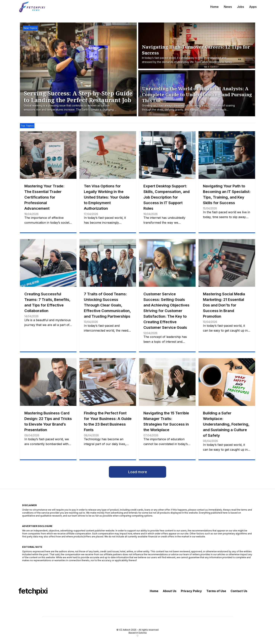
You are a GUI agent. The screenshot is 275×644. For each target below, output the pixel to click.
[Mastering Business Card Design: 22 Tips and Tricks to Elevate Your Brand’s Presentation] (48, 382)
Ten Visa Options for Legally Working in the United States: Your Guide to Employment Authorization (107, 197)
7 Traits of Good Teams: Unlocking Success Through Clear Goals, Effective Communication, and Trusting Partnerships (107, 305)
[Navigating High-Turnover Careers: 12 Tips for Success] (198, 54)
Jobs (240, 7)
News (228, 7)
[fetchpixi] (32, 7)
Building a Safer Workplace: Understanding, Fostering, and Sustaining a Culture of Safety (226, 424)
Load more (137, 472)
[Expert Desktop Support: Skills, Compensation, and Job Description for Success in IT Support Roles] (167, 155)
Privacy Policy (191, 591)
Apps (253, 7)
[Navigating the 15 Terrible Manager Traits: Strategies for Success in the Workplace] (167, 382)
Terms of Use (216, 591)
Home (214, 7)
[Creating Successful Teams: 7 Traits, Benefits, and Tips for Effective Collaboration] (48, 263)
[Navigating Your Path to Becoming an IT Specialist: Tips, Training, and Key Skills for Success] (227, 155)
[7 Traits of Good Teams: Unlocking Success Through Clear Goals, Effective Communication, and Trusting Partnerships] (108, 263)
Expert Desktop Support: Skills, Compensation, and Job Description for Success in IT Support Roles (167, 197)
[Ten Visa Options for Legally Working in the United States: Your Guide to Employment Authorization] (108, 155)
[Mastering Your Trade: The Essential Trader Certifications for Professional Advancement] (48, 155)
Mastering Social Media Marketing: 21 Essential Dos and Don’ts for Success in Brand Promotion (224, 305)
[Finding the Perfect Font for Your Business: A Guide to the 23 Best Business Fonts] (108, 382)
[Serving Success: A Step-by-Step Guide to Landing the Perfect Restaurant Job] (80, 101)
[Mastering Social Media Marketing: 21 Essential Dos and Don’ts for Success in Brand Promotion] (227, 263)
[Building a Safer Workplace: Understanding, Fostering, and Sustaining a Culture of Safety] (227, 382)
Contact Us (239, 591)
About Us (170, 591)
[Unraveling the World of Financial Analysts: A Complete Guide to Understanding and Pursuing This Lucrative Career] (198, 99)
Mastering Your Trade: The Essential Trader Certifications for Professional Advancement (44, 197)
